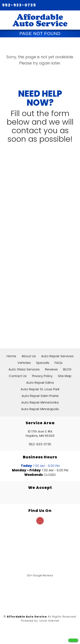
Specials (43, 363)
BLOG (67, 369)
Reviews (51, 369)
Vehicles (24, 363)
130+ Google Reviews (40, 575)
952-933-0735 (19, 5)
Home (11, 356)
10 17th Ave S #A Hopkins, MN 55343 (40, 434)
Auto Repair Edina (40, 382)
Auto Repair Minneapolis (40, 409)
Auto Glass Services (24, 369)
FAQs (59, 363)
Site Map (65, 376)
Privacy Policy (42, 376)
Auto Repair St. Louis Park (40, 389)
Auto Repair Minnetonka (40, 402)
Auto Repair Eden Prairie (40, 396)
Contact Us (18, 376)
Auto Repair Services (57, 356)
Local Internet (49, 621)
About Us (29, 356)
